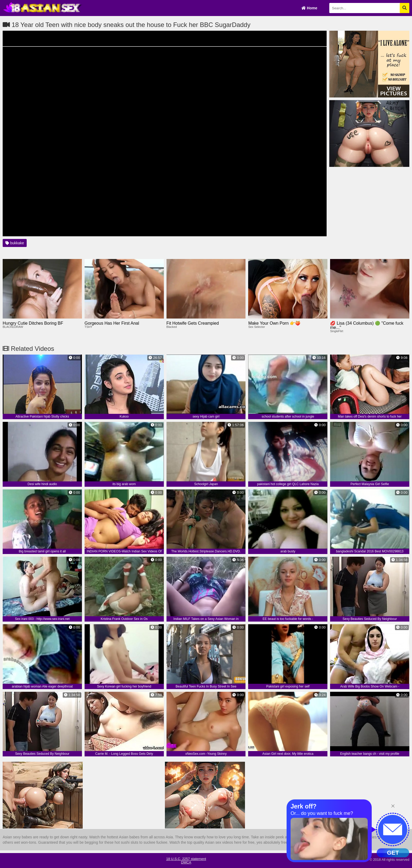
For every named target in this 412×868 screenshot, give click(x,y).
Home (309, 8)
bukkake (15, 243)
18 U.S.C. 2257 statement (186, 859)
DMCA (186, 862)
